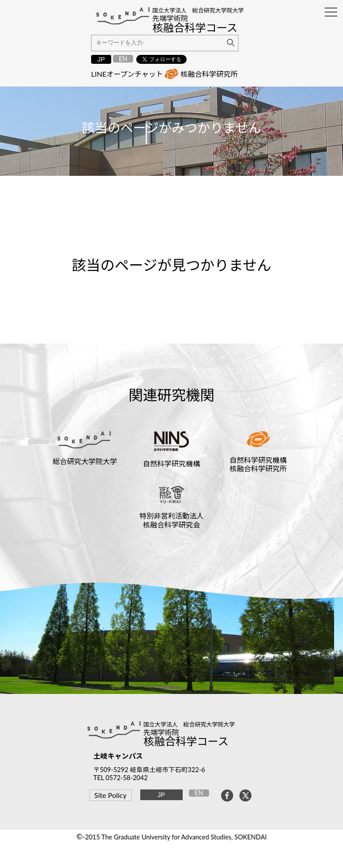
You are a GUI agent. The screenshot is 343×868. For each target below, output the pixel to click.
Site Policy (110, 795)
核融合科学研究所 (209, 74)
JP (101, 59)
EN (123, 59)
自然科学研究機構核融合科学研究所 (258, 464)
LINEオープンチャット (127, 74)
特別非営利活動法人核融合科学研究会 (171, 520)
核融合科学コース (186, 741)
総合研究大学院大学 (85, 461)
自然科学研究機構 (171, 463)
